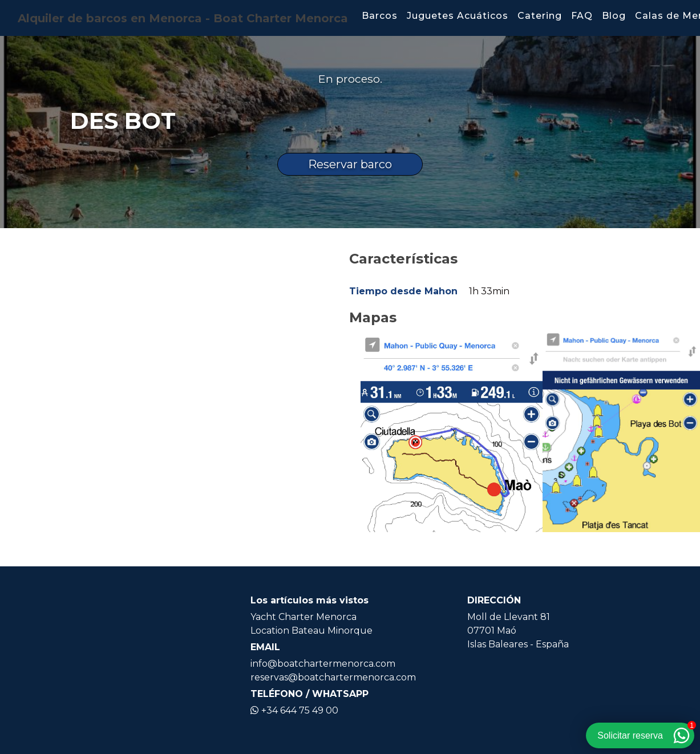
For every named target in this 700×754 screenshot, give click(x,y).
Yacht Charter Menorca (304, 617)
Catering (540, 16)
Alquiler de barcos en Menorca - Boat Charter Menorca (183, 18)
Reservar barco (350, 164)
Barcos (380, 16)
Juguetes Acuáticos (458, 16)
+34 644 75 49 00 (294, 710)
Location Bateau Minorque (311, 631)
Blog (614, 16)
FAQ (582, 16)
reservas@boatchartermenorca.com (333, 677)
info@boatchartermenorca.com (323, 664)
